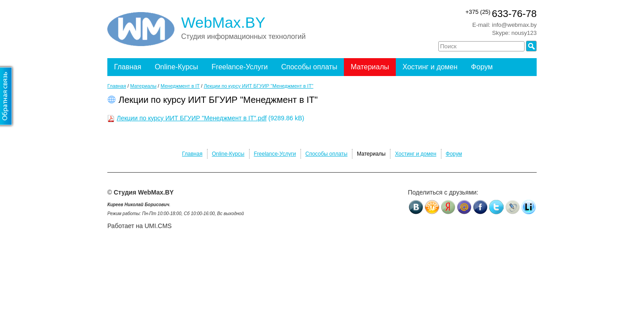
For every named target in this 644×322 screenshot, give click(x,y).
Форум (482, 67)
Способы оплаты (309, 67)
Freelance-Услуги (240, 67)
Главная (128, 67)
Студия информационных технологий (243, 36)
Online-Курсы (176, 67)
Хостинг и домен (430, 67)
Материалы (370, 67)
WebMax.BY (223, 22)
